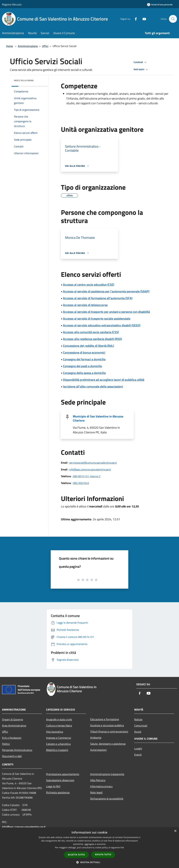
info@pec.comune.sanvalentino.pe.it (90, 469)
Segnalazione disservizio (60, 780)
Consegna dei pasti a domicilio (83, 366)
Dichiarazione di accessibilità (107, 799)
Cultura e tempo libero (59, 726)
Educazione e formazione (105, 719)
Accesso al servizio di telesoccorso (85, 305)
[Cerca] (173, 19)
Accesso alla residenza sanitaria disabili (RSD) (92, 339)
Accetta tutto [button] (76, 855)
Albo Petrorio (98, 780)
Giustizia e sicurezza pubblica (107, 725)
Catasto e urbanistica (58, 744)
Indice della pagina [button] (24, 80)
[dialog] (89, 848)
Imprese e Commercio (59, 738)
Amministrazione (28, 46)
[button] (89, 862)
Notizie (138, 719)
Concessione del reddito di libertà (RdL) (88, 346)
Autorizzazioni (98, 750)
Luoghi (138, 748)
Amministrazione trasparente (107, 774)
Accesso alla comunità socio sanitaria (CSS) (91, 332)
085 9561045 (81, 483)
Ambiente (96, 738)
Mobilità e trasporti (57, 750)
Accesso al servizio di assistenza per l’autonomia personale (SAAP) (106, 291)
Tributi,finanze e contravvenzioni (109, 731)
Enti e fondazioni (12, 738)
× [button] (175, 831)
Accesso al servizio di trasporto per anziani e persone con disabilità (106, 312)
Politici (6, 744)
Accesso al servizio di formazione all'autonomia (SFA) (98, 298)
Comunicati (141, 726)
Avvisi (138, 732)
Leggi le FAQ (53, 786)
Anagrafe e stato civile (59, 719)
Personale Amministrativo (17, 750)
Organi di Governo (13, 719)
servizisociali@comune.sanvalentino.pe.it (93, 463)
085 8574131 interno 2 (87, 476)
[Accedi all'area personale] (160, 5)
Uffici (45, 46)
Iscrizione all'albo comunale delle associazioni (93, 386)
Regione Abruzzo (12, 4)
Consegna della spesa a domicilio (84, 373)
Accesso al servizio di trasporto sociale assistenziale (97, 319)
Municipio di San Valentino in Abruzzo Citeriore (98, 418)
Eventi (138, 755)
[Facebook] (134, 19)
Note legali (96, 792)
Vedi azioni (141, 69)
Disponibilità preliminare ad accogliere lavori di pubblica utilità (104, 380)
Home (10, 46)
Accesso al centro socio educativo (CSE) (89, 285)
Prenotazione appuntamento (63, 774)
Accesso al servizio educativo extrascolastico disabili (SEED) (102, 325)
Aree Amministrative (14, 726)
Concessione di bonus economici (84, 352)
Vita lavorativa (55, 732)
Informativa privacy (101, 786)
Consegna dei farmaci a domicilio (84, 359)
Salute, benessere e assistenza (108, 744)
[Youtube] (143, 19)
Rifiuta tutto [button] (103, 854)
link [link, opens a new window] (122, 848)
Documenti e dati (12, 756)
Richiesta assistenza (58, 792)
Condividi (141, 62)
